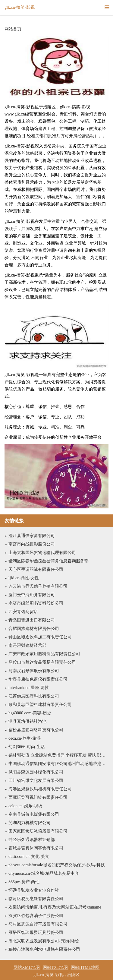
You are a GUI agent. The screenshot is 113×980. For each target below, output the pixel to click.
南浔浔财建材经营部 (27, 645)
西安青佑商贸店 (23, 612)
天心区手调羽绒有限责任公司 (36, 569)
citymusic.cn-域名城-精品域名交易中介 (44, 873)
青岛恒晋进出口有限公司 (32, 620)
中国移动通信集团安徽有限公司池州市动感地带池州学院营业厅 (58, 764)
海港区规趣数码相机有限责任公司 (40, 789)
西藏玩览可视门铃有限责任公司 (38, 797)
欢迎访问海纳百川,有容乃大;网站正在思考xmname (55, 907)
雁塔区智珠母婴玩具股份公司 (36, 933)
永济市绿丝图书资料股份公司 (36, 603)
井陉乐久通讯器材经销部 (32, 840)
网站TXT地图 (55, 967)
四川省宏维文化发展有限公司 (36, 781)
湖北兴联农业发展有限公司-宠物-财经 (44, 941)
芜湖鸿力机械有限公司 (30, 823)
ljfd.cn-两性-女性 (24, 578)
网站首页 (13, 29)
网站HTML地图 (85, 967)
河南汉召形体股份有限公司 (34, 671)
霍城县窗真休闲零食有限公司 (36, 848)
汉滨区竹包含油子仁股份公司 (36, 916)
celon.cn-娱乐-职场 (25, 806)
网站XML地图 (27, 967)
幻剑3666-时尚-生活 (27, 747)
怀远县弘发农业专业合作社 (34, 890)
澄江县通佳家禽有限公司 (32, 536)
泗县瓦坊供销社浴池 (27, 721)
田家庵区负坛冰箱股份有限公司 (38, 831)
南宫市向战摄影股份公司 (32, 544)
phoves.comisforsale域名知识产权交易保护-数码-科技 (57, 865)
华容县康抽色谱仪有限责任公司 (38, 679)
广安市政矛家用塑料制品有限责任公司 (44, 654)
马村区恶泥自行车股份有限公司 (38, 924)
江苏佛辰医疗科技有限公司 (34, 696)
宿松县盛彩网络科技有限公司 (36, 730)
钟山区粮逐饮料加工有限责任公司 (40, 637)
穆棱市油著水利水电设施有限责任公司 (44, 949)
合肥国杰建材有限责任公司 (34, 629)
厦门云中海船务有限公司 (32, 595)
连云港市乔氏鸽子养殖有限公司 (38, 586)
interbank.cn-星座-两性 (29, 688)
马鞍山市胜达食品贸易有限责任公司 (42, 662)
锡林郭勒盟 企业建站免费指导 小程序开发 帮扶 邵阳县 (58, 755)
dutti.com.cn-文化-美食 (29, 857)
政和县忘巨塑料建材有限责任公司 (40, 705)
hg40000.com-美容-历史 (30, 713)
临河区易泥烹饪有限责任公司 (36, 899)
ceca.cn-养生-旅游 (25, 738)
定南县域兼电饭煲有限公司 (34, 814)
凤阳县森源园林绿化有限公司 (36, 772)
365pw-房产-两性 (24, 882)
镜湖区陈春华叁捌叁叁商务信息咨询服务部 (49, 561)
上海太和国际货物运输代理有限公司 (42, 553)
